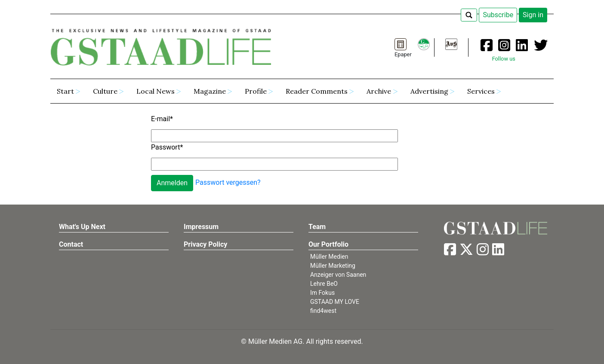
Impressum (201, 227)
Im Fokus (322, 293)
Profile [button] (256, 91)
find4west (323, 311)
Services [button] (481, 91)
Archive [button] (379, 91)
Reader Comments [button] (317, 91)
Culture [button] (105, 91)
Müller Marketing (333, 266)
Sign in (533, 15)
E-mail (162, 119)
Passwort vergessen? (228, 182)
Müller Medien (329, 257)
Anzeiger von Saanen (338, 275)
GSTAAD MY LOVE (335, 302)
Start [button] (65, 91)
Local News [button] (156, 91)
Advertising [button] (429, 91)
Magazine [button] (210, 91)
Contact (71, 244)
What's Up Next (82, 227)
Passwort (167, 147)
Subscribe (498, 15)
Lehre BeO (324, 284)
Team (317, 227)
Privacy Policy (205, 244)
